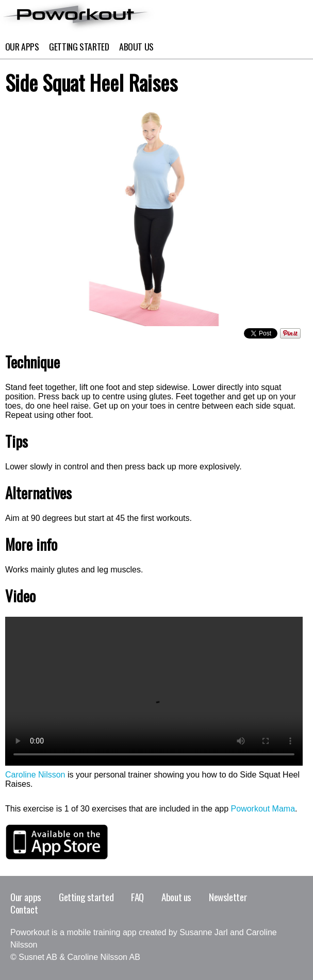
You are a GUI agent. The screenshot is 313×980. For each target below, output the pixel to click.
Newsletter (228, 897)
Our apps (22, 46)
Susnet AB (38, 957)
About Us (136, 46)
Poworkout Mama (263, 809)
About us (176, 897)
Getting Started (79, 46)
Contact (24, 909)
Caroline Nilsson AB (104, 957)
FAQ (137, 897)
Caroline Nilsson (35, 775)
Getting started (86, 897)
